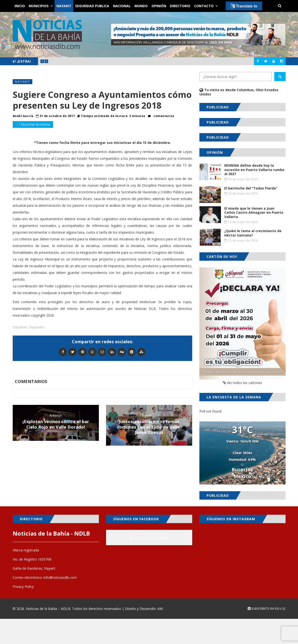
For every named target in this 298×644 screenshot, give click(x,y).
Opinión (159, 6)
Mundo (141, 6)
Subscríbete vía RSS (264, 609)
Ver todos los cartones (242, 383)
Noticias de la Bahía (149, 538)
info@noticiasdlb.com (60, 577)
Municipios (39, 6)
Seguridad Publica (92, 6)
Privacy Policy (23, 587)
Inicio (20, 6)
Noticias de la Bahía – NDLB (48, 609)
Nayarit (64, 6)
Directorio (180, 6)
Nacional (122, 6)
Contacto (204, 6)
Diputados (37, 327)
